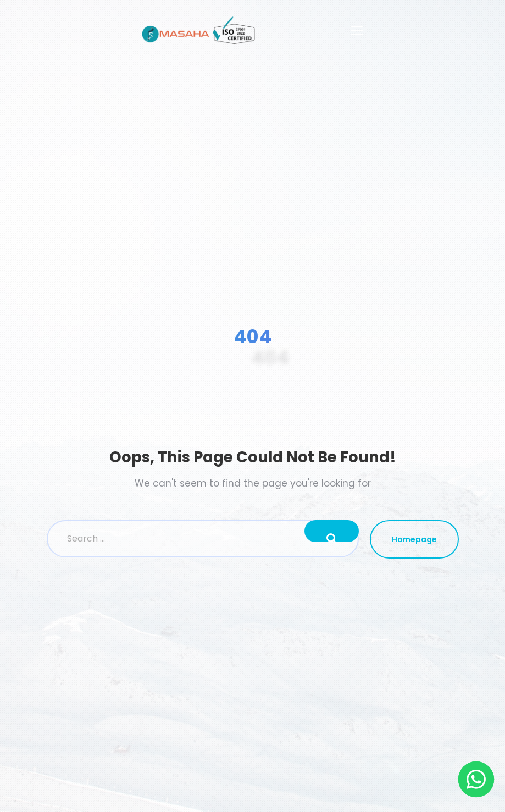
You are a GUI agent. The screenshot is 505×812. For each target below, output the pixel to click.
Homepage (414, 539)
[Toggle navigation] (357, 30)
